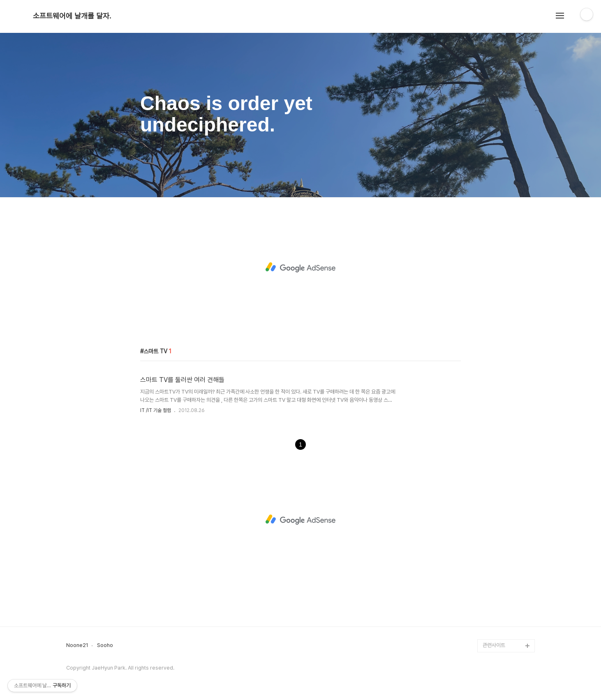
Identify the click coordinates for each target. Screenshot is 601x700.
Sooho (105, 645)
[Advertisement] (300, 267)
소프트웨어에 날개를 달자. (72, 16)
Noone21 (77, 645)
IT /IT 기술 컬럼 (156, 410)
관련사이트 (494, 645)
